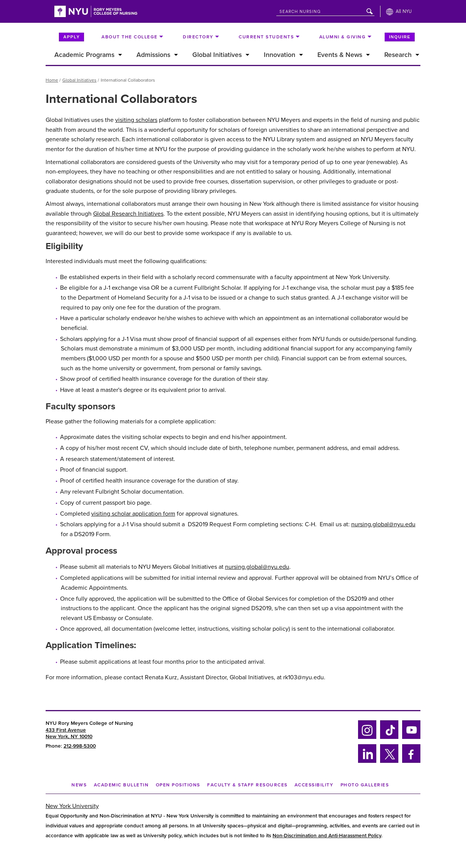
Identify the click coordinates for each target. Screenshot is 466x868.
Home (52, 80)
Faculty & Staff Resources (247, 785)
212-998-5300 (80, 746)
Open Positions (178, 785)
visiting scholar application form (133, 514)
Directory (198, 37)
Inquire (400, 37)
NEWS (79, 785)
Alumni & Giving (343, 37)
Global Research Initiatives (128, 214)
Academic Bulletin (121, 785)
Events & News (340, 55)
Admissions (153, 55)
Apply (71, 37)
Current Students (266, 37)
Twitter (389, 761)
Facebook (409, 761)
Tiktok (388, 738)
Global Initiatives (217, 55)
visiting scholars (136, 120)
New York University (72, 806)
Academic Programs (84, 55)
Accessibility (314, 785)
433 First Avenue (66, 730)
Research (398, 55)
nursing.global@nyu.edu (383, 524)
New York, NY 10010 (69, 737)
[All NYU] (399, 11)
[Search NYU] (325, 10)
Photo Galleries (365, 785)
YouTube (411, 738)
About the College (130, 37)
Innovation (280, 55)
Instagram (366, 738)
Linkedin (366, 761)
